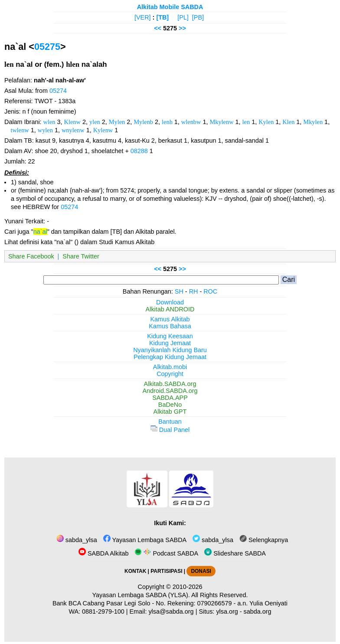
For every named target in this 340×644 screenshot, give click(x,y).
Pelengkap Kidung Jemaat (170, 357)
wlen (49, 122)
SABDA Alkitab (103, 553)
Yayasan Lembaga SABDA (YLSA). (141, 595)
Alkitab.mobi (170, 367)
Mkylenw (221, 122)
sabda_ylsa (77, 540)
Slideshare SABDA (235, 553)
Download (170, 302)
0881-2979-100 (103, 611)
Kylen (266, 122)
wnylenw (73, 130)
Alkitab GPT (170, 412)
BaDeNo (170, 405)
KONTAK (135, 571)
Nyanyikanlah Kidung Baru (170, 350)
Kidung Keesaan (170, 336)
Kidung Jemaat (170, 343)
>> (182, 28)
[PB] (198, 17)
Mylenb (143, 122)
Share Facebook (31, 256)
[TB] (162, 17)
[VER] (143, 17)
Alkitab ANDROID (170, 309)
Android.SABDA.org (170, 391)
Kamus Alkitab (170, 319)
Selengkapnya (264, 540)
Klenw (72, 122)
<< (158, 28)
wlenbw (191, 122)
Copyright (170, 374)
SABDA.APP (170, 398)
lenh (167, 122)
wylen (45, 130)
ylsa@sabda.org (171, 611)
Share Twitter (81, 256)
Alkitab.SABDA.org (170, 384)
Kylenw (103, 130)
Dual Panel (170, 430)
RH (194, 291)
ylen (95, 122)
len (246, 122)
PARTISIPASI (166, 571)
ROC (210, 291)
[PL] (183, 17)
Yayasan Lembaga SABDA (145, 540)
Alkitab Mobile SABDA (170, 7)
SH (179, 291)
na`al (40, 232)
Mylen (117, 122)
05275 (47, 47)
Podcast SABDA (166, 553)
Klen (288, 122)
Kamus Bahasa (170, 326)
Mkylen (313, 122)
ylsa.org (227, 611)
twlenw (20, 130)
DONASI (201, 571)
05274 (58, 91)
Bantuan (170, 422)
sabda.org (258, 611)
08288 (139, 151)
